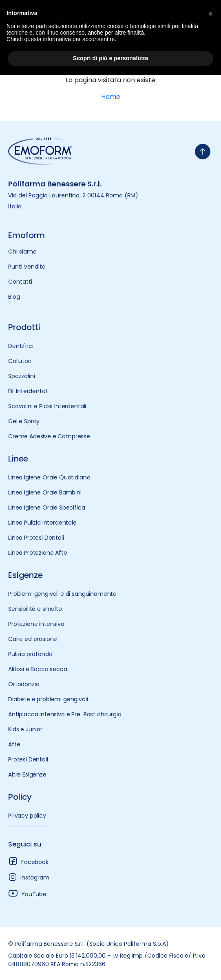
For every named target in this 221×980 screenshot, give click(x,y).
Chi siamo (22, 252)
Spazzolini (21, 376)
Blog (14, 297)
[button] (210, 13)
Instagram (29, 877)
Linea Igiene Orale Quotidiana (49, 477)
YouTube (27, 893)
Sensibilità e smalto (35, 609)
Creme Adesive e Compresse (49, 436)
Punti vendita (27, 267)
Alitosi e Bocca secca (38, 669)
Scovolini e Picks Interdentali (47, 406)
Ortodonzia (24, 684)
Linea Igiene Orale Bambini (45, 492)
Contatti (20, 282)
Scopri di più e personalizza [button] (110, 58)
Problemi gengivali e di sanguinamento (62, 594)
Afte (14, 744)
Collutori (20, 361)
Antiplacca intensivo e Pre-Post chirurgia (65, 714)
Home (111, 97)
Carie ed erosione (33, 639)
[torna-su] (203, 152)
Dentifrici (21, 346)
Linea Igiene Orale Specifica (47, 507)
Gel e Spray (24, 421)
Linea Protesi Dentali (36, 538)
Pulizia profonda (30, 654)
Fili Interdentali (28, 391)
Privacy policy (27, 816)
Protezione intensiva (36, 624)
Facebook (28, 861)
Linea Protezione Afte (38, 553)
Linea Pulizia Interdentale (42, 523)
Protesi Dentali (28, 759)
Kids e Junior (25, 729)
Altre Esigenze (27, 774)
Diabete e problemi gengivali (48, 699)
